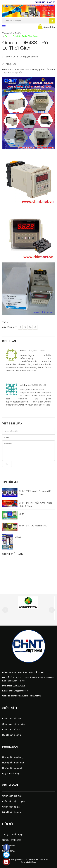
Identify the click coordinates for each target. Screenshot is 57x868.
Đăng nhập (40, 2)
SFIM (22, 514)
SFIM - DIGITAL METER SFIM (33, 526)
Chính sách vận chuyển (13, 724)
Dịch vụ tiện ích (10, 845)
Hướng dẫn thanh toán (13, 763)
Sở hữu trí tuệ (9, 851)
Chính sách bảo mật (12, 719)
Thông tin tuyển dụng (12, 835)
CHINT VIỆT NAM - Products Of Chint (35, 493)
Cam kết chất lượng (12, 840)
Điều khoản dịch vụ (12, 735)
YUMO (18, 537)
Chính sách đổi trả (11, 729)
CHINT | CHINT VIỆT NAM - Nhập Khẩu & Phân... (36, 504)
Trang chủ (7, 33)
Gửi (7, 464)
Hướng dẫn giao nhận (13, 768)
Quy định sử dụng (11, 774)
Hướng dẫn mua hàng (13, 757)
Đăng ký (51, 2)
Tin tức (18, 33)
